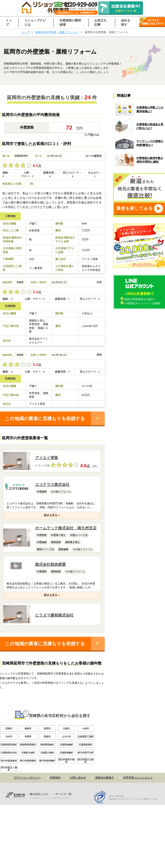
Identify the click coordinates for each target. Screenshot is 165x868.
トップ (26, 32)
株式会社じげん (39, 843)
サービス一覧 (64, 843)
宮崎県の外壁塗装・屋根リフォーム (56, 32)
